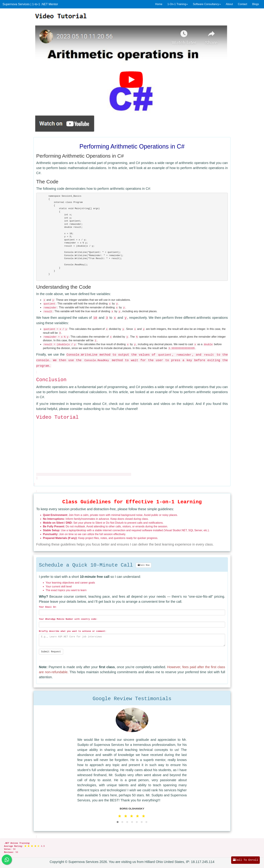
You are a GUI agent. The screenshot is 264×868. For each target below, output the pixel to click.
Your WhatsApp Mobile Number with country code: (68, 619)
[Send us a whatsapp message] (7, 860)
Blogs (256, 4)
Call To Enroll (245, 860)
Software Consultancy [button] (207, 4)
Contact (243, 4)
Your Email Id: (48, 607)
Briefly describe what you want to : (73, 631)
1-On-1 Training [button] (178, 4)
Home (159, 4)
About (229, 4)
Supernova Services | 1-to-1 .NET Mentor (30, 4)
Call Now (144, 565)
